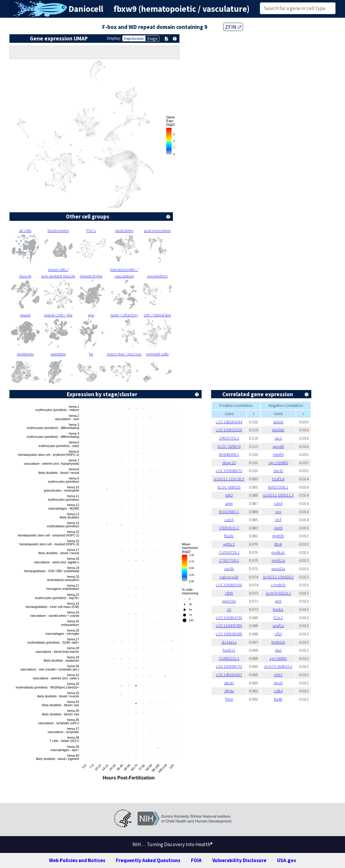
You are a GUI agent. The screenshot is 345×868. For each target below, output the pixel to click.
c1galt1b (278, 585)
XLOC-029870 (229, 446)
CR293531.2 (229, 528)
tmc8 (278, 683)
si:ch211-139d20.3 (278, 577)
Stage (152, 38)
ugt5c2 (229, 544)
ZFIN (233, 27)
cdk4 (278, 691)
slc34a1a (229, 642)
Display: (114, 38)
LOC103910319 (229, 430)
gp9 (278, 601)
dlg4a (229, 691)
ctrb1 (278, 675)
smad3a (278, 569)
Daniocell (86, 9)
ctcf (278, 520)
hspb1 (278, 609)
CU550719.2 (229, 552)
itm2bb (278, 430)
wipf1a (278, 626)
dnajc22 (229, 463)
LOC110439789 (229, 626)
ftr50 (229, 699)
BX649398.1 (229, 454)
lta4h (278, 699)
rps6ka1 (278, 552)
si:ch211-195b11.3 (278, 495)
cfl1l (278, 634)
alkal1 (229, 683)
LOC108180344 (229, 422)
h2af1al (278, 479)
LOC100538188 (229, 634)
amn (229, 503)
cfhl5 (229, 593)
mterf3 (278, 454)
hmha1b (278, 642)
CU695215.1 (229, 658)
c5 (229, 609)
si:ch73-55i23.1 (278, 593)
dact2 (278, 471)
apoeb (278, 446)
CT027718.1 (229, 560)
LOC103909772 (229, 666)
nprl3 (278, 528)
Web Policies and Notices (77, 860)
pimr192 (229, 601)
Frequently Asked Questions (148, 860)
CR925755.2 (229, 438)
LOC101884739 (229, 618)
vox (278, 512)
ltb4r (278, 544)
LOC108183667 (229, 675)
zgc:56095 (278, 658)
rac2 (278, 438)
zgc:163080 (278, 463)
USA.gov (287, 860)
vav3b (229, 569)
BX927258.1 (278, 487)
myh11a (278, 560)
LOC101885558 (229, 585)
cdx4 (278, 503)
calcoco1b (229, 577)
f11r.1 (278, 618)
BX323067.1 (229, 512)
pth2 (229, 495)
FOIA (196, 860)
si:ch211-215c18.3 (229, 479)
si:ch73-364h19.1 (278, 666)
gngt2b (278, 536)
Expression (134, 38)
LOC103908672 (229, 471)
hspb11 (229, 650)
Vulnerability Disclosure (239, 860)
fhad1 (229, 536)
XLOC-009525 (229, 487)
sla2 (278, 650)
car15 (229, 520)
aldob (278, 422)
